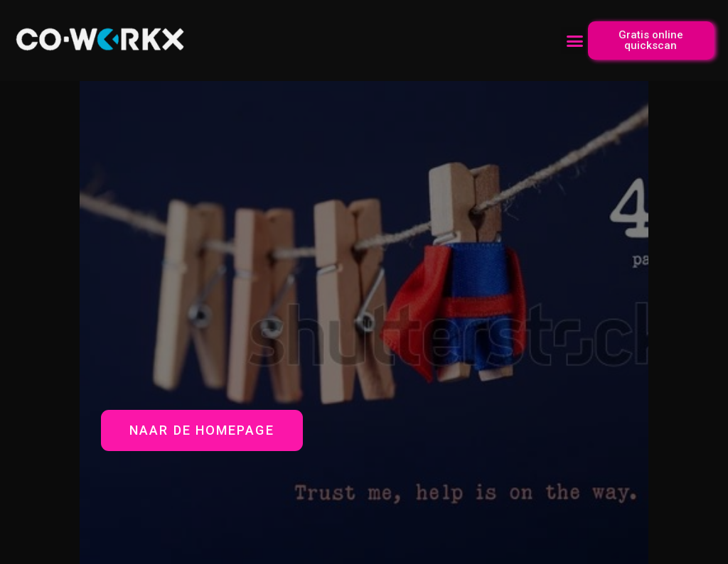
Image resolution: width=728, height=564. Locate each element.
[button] (574, 40)
